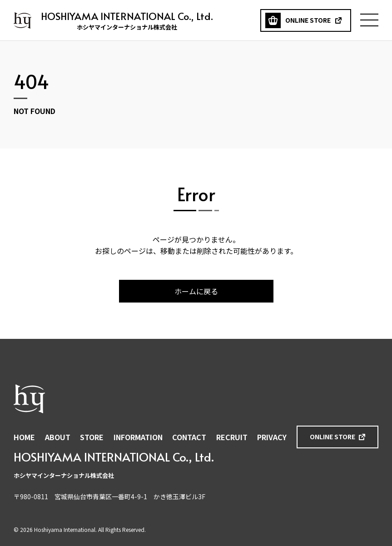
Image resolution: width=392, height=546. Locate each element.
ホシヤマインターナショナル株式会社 (22, 20)
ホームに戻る (196, 291)
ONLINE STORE (332, 437)
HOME (24, 437)
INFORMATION (138, 437)
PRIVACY (272, 437)
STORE (92, 437)
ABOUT (58, 437)
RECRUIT (232, 437)
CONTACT (189, 437)
